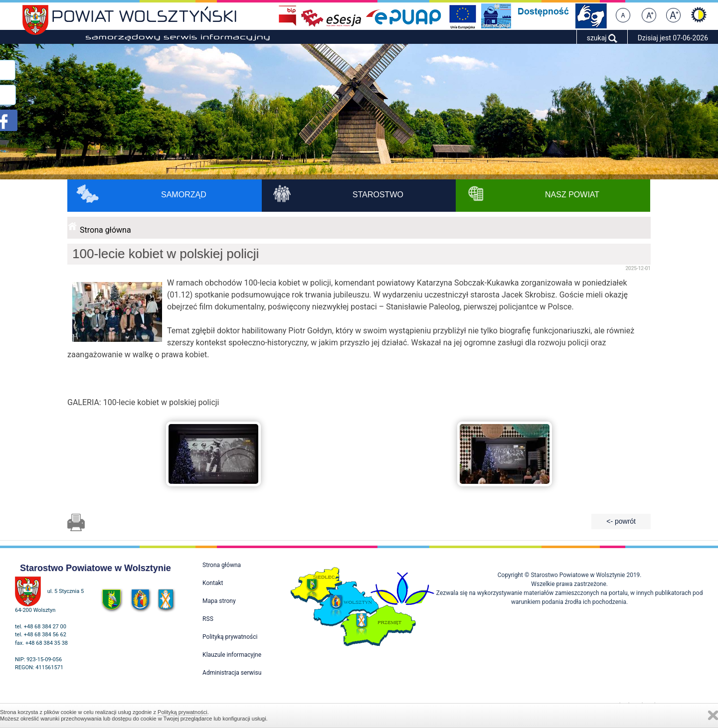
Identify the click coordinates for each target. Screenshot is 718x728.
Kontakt (213, 583)
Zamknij (713, 715)
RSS (208, 619)
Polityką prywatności (182, 712)
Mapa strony (219, 601)
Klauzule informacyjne (232, 655)
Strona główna (105, 230)
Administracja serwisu (232, 673)
